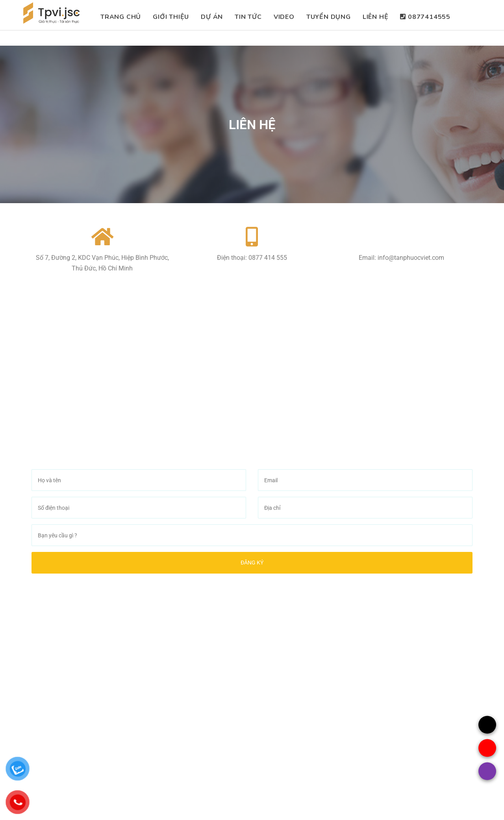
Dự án (212, 17)
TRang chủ (121, 17)
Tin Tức (248, 17)
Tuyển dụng (329, 17)
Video (284, 17)
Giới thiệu (171, 17)
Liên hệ (376, 17)
